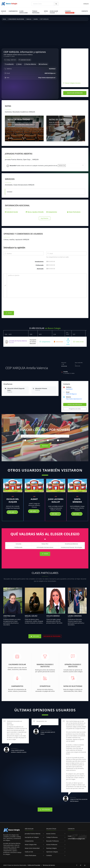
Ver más (12, 512)
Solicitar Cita (62, 165)
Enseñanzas (43, 64)
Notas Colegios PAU (31, 845)
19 (54, 261)
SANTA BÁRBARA (77, 500)
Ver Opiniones (45, 809)
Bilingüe (61, 440)
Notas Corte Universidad (32, 848)
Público (28, 440)
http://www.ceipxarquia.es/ (74, 399)
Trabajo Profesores (36, 12)
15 (53, 261)
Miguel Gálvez (31, 616)
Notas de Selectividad (73, 686)
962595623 (69, 389)
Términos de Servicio (49, 865)
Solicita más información (75, 93)
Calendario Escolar (26, 60)
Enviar (9, 313)
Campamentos (13, 11)
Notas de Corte (68, 342)
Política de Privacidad (34, 865)
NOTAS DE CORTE (57, 120)
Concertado (39, 440)
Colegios (70, 12)
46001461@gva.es (71, 394)
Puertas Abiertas (30, 64)
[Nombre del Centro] (45, 436)
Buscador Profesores (53, 841)
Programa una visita (75, 409)
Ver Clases (35, 636)
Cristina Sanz (9, 616)
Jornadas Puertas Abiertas (33, 834)
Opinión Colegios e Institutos (73, 666)
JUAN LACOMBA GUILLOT (56, 500)
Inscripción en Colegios (32, 837)
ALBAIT (34, 499)
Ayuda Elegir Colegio (54, 12)
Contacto (85, 11)
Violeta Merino (53, 616)
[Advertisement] (45, 35)
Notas (46, 11)
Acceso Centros (51, 834)
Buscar (4, 11)
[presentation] (17, 305)
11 (51, 261)
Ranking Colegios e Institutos (45, 666)
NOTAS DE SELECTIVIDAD (19, 120)
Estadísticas (45, 686)
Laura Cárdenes (75, 616)
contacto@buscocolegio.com (76, 839)
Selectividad (58, 342)
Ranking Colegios (51, 848)
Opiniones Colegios (52, 852)
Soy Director (45, 218)
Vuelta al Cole (78, 342)
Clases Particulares (24, 12)
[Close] (83, 165)
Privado (51, 440)
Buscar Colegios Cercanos (73, 83)
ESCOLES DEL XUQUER (13, 500)
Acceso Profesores (52, 845)
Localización (9, 64)
